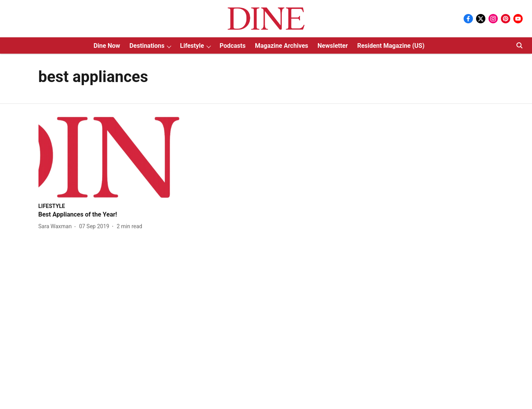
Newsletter (333, 46)
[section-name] (52, 206)
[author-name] (57, 226)
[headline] (111, 215)
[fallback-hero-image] (111, 157)
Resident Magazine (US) (391, 46)
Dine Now (107, 46)
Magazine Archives (282, 46)
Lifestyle (192, 46)
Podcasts (233, 46)
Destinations (147, 46)
